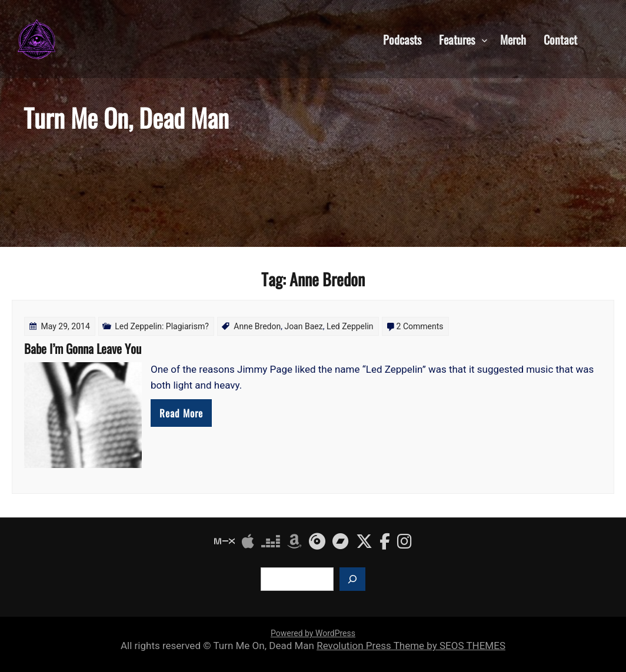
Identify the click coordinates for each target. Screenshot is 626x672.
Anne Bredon (257, 326)
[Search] (352, 579)
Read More (181, 413)
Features (457, 39)
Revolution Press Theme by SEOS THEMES (411, 646)
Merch (513, 39)
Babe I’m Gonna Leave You (83, 348)
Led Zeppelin (350, 326)
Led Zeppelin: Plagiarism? (162, 326)
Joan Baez (303, 326)
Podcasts (402, 39)
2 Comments (420, 326)
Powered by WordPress (313, 633)
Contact (560, 39)
